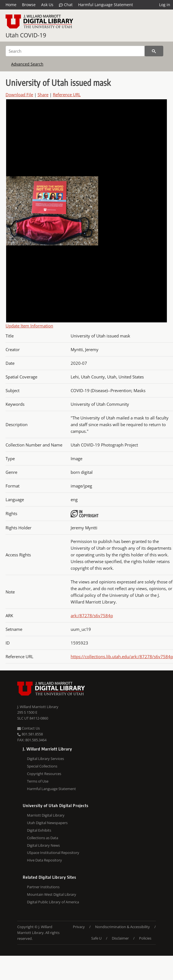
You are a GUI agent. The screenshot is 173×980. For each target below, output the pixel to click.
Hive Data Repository (45, 860)
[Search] (75, 51)
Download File (19, 95)
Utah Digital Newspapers (47, 823)
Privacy (79, 927)
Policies (145, 938)
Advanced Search (27, 64)
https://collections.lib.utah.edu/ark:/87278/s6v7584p (122, 656)
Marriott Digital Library (46, 815)
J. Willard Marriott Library (38, 707)
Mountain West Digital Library (52, 894)
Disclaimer (120, 938)
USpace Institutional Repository (53, 853)
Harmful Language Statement (106, 5)
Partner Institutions (43, 887)
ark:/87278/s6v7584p (92, 615)
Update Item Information (29, 326)
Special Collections (42, 766)
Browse (29, 5)
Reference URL (67, 95)
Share (43, 95)
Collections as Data (43, 838)
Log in (165, 5)
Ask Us (47, 5)
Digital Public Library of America (53, 902)
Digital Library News (43, 845)
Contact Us (29, 728)
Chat (66, 5)
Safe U (96, 938)
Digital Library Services (45, 759)
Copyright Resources (44, 774)
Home (11, 5)
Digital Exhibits (39, 830)
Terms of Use (38, 781)
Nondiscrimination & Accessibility (123, 927)
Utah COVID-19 (26, 35)
